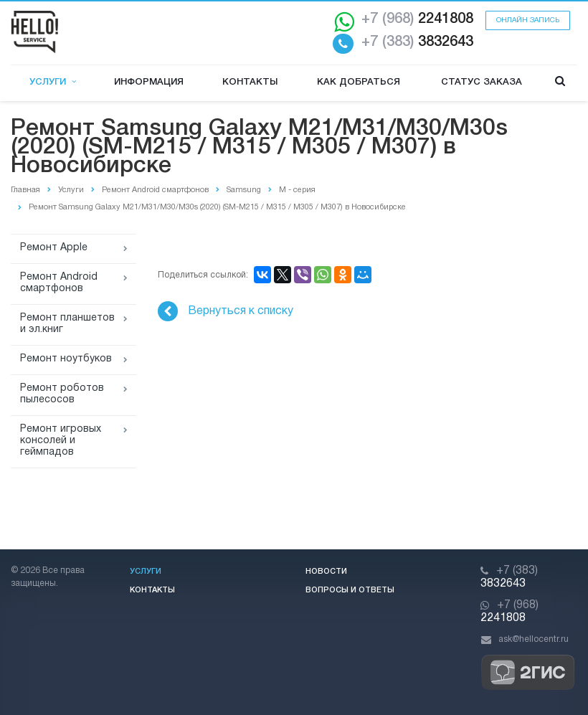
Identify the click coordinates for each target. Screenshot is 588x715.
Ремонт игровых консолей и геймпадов (61, 441)
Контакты (250, 82)
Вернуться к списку (226, 311)
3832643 (417, 42)
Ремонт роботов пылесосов (62, 394)
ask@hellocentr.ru (534, 639)
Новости (326, 572)
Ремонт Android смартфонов (59, 283)
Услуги (53, 82)
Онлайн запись (528, 20)
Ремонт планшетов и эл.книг (67, 324)
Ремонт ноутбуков (66, 359)
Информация (149, 82)
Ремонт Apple (54, 248)
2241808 (417, 19)
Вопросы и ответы (350, 590)
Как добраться (359, 82)
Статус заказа (482, 82)
